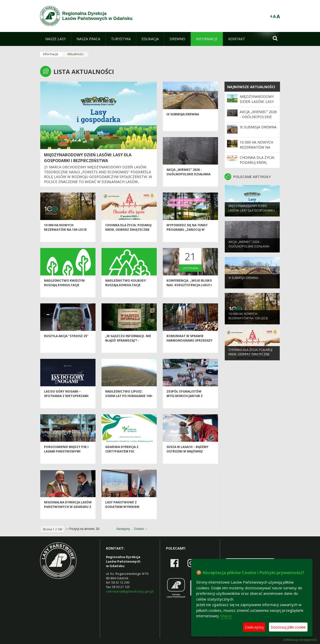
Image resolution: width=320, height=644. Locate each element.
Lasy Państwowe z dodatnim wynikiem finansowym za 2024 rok (126, 515)
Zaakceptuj (254, 627)
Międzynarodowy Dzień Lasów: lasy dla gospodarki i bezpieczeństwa (88, 158)
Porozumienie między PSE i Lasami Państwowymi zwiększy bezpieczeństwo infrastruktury (66, 462)
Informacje (51, 54)
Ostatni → (141, 529)
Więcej (226, 616)
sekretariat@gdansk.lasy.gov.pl (130, 591)
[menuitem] (55, 39)
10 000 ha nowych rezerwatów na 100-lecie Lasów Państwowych (65, 238)
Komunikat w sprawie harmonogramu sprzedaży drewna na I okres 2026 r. (189, 349)
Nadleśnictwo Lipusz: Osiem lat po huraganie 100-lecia (129, 404)
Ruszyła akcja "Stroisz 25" (66, 344)
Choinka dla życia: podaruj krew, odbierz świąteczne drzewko (128, 238)
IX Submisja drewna (183, 123)
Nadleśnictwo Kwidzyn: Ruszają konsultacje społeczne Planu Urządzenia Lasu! (65, 296)
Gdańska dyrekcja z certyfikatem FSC (122, 457)
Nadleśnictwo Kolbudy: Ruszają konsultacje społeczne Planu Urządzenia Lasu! (126, 296)
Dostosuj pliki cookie (288, 627)
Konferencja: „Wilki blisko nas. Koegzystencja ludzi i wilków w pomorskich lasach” (189, 296)
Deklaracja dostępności (300, 640)
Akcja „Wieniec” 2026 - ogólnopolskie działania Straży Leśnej (188, 183)
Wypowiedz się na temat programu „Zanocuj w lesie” (187, 238)
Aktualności (75, 54)
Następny (123, 529)
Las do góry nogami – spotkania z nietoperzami (66, 402)
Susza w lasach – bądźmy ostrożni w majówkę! (187, 457)
